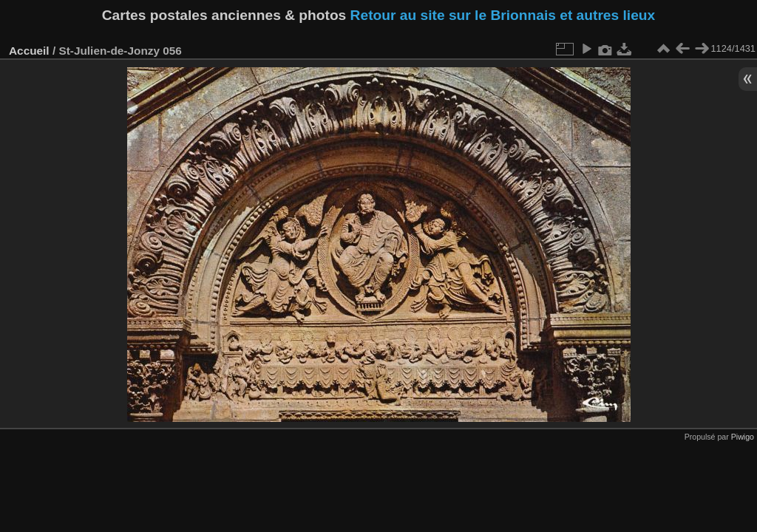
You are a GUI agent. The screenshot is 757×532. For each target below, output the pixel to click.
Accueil (29, 51)
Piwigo (743, 437)
